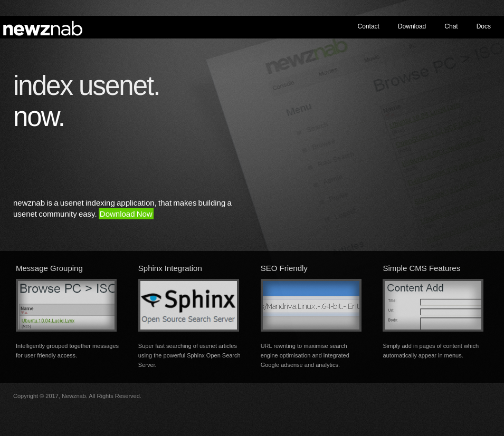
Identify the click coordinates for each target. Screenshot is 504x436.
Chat (451, 26)
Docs (484, 26)
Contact (369, 26)
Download (412, 26)
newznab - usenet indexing (45, 27)
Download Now (126, 214)
